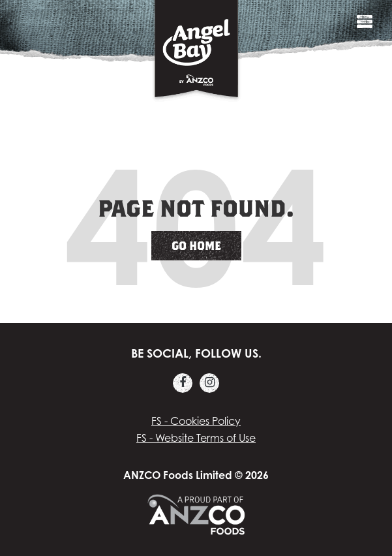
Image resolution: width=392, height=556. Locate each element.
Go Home (196, 246)
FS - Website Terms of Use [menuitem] (196, 438)
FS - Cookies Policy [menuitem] (196, 421)
